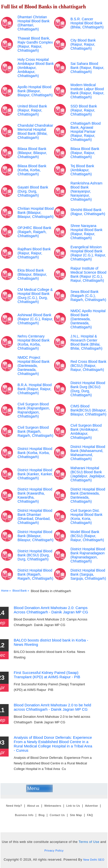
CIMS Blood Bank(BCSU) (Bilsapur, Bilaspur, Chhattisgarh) (88, 410)
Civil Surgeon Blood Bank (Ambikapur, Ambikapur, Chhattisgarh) (86, 431)
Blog (42, 815)
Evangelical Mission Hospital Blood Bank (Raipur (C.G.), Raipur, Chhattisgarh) (88, 253)
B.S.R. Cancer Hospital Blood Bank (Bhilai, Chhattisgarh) (87, 23)
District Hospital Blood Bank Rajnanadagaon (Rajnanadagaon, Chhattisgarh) (88, 555)
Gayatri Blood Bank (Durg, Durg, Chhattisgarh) (33, 191)
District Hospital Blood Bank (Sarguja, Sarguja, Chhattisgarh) (88, 574)
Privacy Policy (54, 851)
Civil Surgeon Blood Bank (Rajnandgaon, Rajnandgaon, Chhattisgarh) (34, 410)
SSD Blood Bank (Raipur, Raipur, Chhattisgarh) (84, 110)
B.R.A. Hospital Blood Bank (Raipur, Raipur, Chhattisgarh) (35, 389)
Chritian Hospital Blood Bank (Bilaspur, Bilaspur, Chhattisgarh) (35, 213)
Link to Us (73, 806)
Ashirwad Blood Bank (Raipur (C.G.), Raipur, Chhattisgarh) (35, 319)
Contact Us (57, 815)
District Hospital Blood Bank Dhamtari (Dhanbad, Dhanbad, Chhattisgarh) (35, 517)
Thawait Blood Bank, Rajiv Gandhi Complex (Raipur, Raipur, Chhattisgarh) (35, 44)
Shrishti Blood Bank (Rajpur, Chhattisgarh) (88, 212)
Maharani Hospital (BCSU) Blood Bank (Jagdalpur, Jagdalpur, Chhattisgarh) (88, 474)
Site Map (76, 815)
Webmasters (53, 806)
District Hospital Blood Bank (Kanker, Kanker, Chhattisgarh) (35, 474)
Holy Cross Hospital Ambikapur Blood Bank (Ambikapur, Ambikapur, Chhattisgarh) (35, 68)
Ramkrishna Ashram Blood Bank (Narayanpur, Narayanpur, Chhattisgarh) (86, 191)
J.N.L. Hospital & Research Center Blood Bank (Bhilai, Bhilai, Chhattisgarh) (86, 342)
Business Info (24, 815)
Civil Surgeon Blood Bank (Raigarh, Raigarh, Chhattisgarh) (35, 431)
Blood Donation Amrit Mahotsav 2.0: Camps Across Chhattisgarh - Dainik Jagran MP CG (51, 610)
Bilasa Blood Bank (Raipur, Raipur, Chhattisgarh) (85, 153)
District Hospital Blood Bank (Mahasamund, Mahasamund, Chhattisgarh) (88, 453)
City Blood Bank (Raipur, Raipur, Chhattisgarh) (83, 44)
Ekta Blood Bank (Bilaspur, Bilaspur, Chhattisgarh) (32, 274)
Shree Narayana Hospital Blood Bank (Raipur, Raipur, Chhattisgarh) (86, 232)
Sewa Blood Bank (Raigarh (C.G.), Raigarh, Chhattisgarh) (88, 296)
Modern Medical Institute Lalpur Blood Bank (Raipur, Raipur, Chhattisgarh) (87, 91)
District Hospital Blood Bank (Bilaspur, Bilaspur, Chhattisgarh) (35, 536)
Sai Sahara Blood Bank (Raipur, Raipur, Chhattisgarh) (87, 68)
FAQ (90, 815)
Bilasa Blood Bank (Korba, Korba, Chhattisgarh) (32, 170)
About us (33, 806)
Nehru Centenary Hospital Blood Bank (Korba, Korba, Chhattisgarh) (33, 342)
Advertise (92, 806)
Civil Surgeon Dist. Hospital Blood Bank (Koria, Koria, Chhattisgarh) (86, 517)
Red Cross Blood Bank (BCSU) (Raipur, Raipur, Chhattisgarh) (88, 366)
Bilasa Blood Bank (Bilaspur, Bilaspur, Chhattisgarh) (32, 153)
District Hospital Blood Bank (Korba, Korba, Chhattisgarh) (35, 453)
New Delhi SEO (94, 860)
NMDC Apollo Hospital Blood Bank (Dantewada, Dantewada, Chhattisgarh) (88, 319)
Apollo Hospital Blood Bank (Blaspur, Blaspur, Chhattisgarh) (35, 91)
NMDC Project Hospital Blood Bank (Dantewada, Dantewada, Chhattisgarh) (33, 366)
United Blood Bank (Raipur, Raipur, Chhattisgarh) (32, 110)
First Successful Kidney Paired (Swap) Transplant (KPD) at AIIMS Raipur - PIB (47, 675)
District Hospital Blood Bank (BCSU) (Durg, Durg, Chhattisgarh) (35, 555)
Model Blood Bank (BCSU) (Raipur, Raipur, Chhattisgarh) (87, 536)
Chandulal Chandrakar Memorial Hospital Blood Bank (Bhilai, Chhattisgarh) (35, 131)
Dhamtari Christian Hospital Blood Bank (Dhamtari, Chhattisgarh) (33, 23)
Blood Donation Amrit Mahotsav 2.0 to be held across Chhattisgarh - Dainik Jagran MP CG (52, 707)
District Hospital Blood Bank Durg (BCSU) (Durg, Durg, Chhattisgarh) (88, 389)
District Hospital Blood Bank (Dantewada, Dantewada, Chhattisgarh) (88, 495)
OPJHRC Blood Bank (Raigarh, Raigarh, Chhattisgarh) (34, 232)
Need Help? (14, 806)
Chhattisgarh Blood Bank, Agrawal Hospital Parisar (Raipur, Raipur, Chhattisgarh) (86, 131)
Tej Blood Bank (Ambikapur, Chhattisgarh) (82, 170)
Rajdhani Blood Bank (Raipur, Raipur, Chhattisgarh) (34, 253)
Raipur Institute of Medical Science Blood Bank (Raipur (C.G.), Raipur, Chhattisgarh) (88, 274)
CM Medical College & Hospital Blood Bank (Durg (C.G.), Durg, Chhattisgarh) (35, 296)
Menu (33, 788)
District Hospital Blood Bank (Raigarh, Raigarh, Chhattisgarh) (35, 574)
